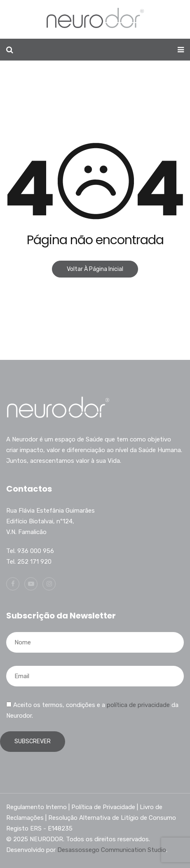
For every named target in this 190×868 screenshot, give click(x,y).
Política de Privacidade (103, 807)
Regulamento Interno (36, 807)
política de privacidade (138, 705)
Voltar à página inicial (95, 269)
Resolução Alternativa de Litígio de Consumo (112, 818)
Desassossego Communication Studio (112, 850)
